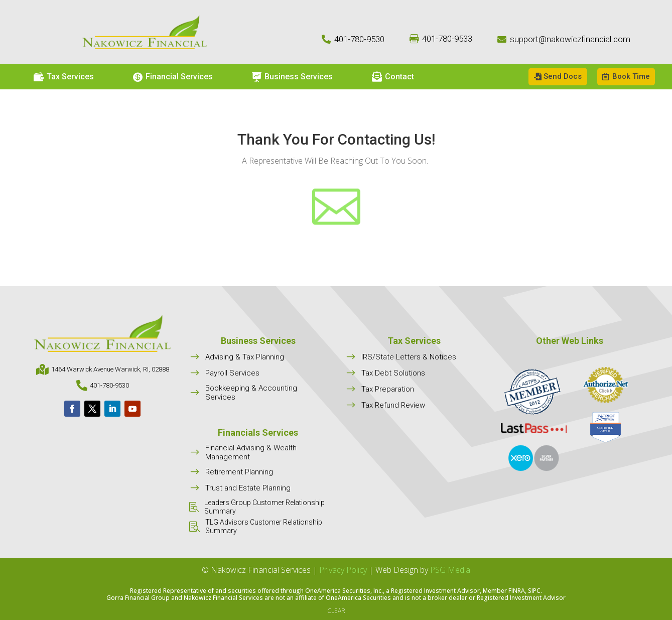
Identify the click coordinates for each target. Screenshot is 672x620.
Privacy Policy (343, 570)
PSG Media (450, 570)
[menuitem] (64, 77)
